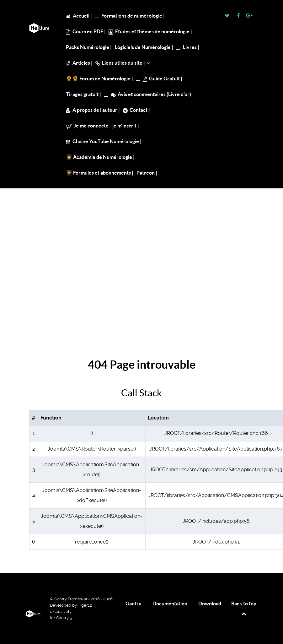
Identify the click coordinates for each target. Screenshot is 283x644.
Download (210, 603)
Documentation (170, 603)
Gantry (133, 603)
